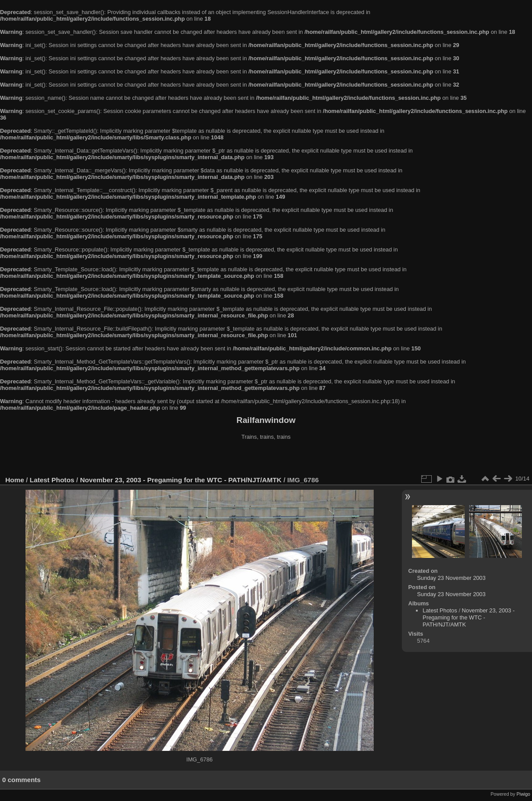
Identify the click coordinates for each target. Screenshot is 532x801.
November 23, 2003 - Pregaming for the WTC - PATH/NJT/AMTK (181, 480)
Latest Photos (52, 480)
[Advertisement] (266, 459)
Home (15, 480)
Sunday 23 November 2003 (452, 578)
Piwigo (523, 794)
